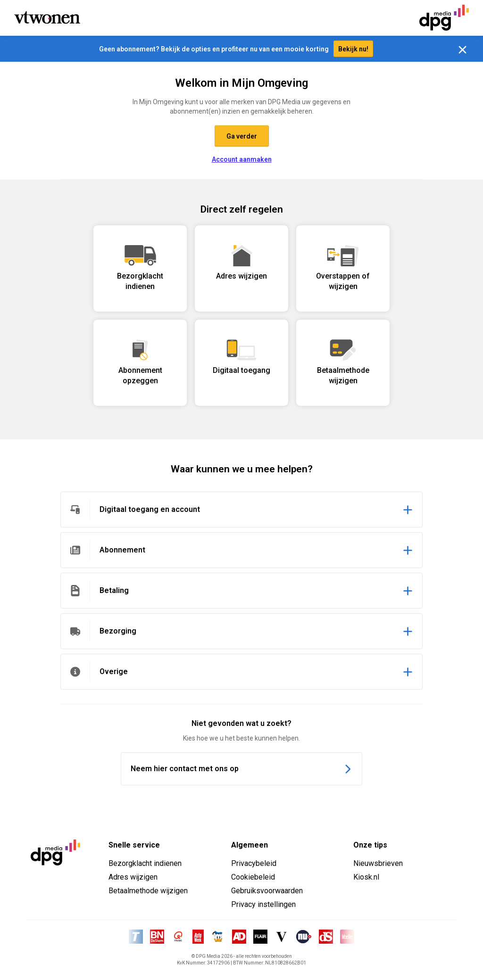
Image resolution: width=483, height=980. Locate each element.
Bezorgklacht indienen (145, 865)
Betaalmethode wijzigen (148, 893)
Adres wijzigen (133, 879)
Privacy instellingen (263, 906)
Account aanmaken (242, 161)
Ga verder (242, 138)
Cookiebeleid (253, 879)
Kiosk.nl (366, 879)
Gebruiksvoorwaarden (267, 893)
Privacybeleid (254, 865)
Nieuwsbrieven (378, 865)
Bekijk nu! (353, 51)
